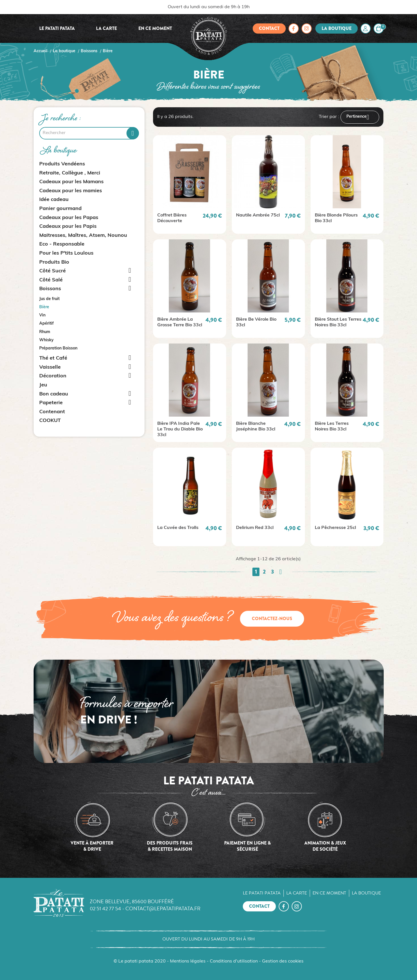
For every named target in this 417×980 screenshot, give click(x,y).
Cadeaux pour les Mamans (71, 182)
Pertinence (360, 117)
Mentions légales (188, 961)
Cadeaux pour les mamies (71, 191)
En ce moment (155, 28)
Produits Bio (54, 262)
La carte (106, 28)
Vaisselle (50, 367)
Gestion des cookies (283, 961)
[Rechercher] (89, 133)
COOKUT (50, 421)
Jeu (43, 385)
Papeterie (51, 403)
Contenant (52, 412)
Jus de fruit (49, 299)
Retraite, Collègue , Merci (70, 173)
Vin (42, 315)
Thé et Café (53, 358)
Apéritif (46, 324)
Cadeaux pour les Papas (69, 218)
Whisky (46, 340)
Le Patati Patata (57, 28)
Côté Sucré (53, 271)
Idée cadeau (54, 200)
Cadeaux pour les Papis (68, 227)
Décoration (53, 376)
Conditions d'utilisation (234, 961)
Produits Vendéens (62, 164)
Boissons (50, 289)
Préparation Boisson (58, 348)
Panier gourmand (60, 209)
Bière (44, 307)
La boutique (337, 28)
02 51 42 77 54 (105, 908)
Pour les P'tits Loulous (66, 253)
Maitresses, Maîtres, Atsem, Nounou (83, 236)
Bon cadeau (54, 394)
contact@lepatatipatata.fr (163, 908)
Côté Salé (51, 280)
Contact (269, 28)
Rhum (45, 332)
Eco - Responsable (62, 244)
